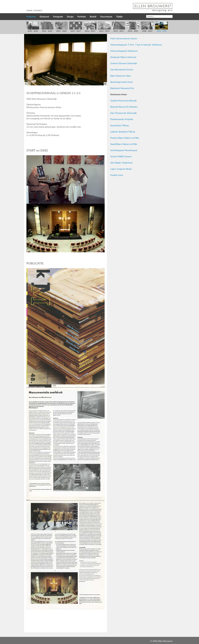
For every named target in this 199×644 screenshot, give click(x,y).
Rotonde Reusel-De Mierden (124, 107)
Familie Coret (117, 175)
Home (29, 10)
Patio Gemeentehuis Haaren (124, 38)
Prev (26, 84)
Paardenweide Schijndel (122, 119)
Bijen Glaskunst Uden (121, 76)
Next (105, 84)
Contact (38, 10)
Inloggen (146, 641)
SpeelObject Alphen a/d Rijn (124, 144)
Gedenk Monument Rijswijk (124, 101)
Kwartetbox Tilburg (119, 125)
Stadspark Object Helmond (123, 57)
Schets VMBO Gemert (121, 156)
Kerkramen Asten (119, 94)
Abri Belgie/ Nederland (121, 163)
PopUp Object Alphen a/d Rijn (125, 138)
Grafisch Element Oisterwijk (124, 63)
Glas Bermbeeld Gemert (122, 69)
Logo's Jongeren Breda (121, 169)
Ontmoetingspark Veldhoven (124, 51)
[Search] (159, 16)
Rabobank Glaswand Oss (122, 88)
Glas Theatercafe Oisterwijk (124, 113)
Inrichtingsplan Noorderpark (124, 150)
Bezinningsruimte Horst (122, 82)
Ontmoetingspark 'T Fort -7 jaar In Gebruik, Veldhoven (136, 45)
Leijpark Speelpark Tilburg (123, 132)
